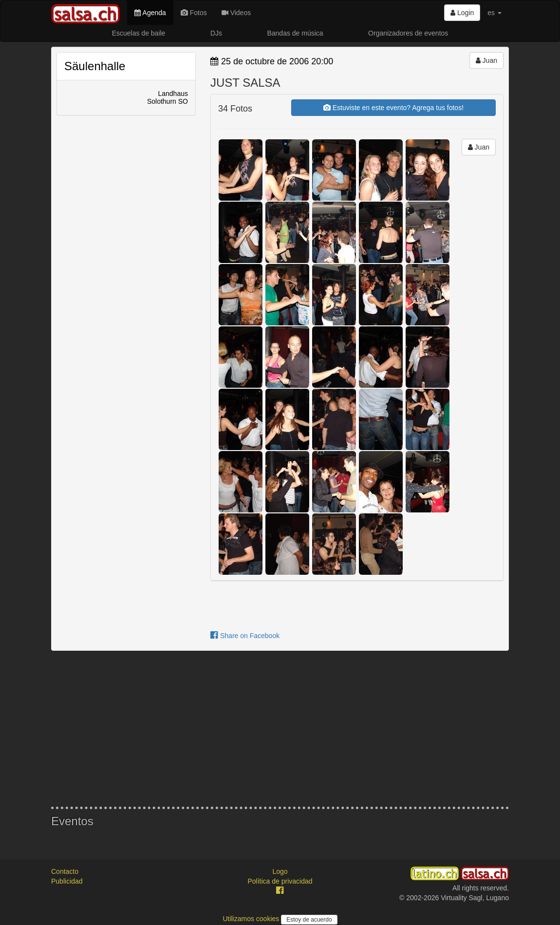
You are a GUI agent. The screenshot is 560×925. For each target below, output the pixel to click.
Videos (236, 13)
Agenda (150, 13)
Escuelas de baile (139, 33)
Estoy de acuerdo (309, 920)
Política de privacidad (280, 881)
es (495, 13)
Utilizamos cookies (252, 919)
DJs (216, 33)
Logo (280, 871)
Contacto (65, 871)
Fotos (194, 13)
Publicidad (67, 881)
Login (462, 13)
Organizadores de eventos (408, 33)
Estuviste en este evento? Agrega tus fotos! (393, 108)
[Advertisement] (280, 729)
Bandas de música (295, 33)
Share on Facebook (245, 636)
